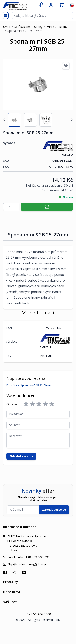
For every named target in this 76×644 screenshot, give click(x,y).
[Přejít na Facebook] (5, 572)
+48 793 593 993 (38, 557)
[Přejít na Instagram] (15, 572)
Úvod (7, 27)
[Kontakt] (41, 4)
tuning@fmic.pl (36, 564)
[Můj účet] (51, 5)
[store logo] (15, 6)
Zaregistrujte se (54, 510)
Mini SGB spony (57, 27)
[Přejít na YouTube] (24, 572)
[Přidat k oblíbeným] (66, 66)
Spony (38, 27)
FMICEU (58, 149)
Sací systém (22, 27)
